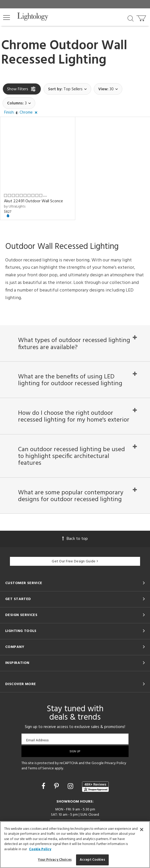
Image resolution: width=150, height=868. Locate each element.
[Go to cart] (142, 17)
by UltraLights (15, 207)
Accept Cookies (92, 860)
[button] (7, 18)
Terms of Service (41, 768)
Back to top (75, 539)
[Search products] (131, 18)
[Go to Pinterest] (57, 787)
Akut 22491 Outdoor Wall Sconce (33, 201)
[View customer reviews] (95, 787)
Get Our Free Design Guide (75, 561)
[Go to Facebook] (44, 787)
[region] (75, 845)
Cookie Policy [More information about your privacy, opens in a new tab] (40, 849)
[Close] (142, 830)
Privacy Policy (115, 763)
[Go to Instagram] (71, 787)
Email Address (37, 740)
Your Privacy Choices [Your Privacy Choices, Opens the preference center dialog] (55, 860)
